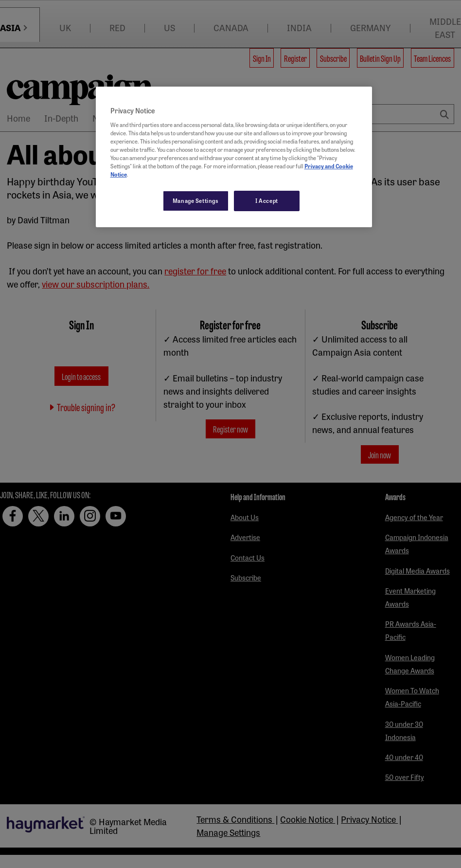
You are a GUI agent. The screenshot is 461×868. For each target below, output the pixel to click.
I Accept (267, 200)
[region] (234, 157)
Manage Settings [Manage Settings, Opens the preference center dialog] (196, 200)
